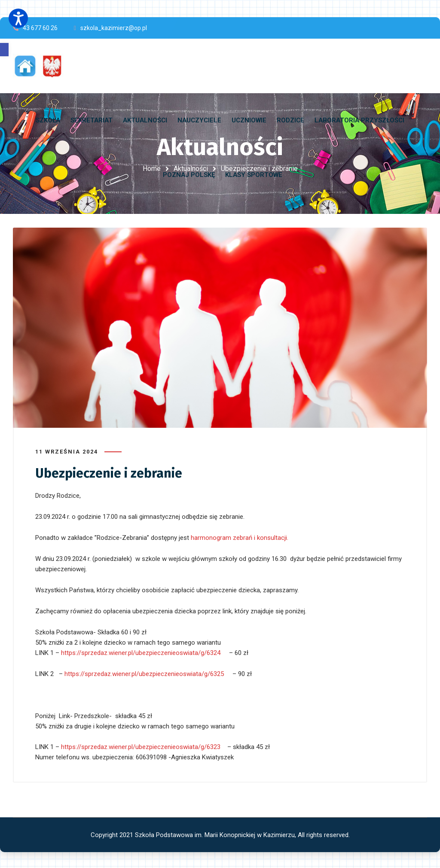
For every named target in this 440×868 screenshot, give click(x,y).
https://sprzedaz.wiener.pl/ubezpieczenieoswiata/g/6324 (141, 652)
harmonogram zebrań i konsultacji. (240, 537)
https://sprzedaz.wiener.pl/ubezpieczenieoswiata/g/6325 (144, 673)
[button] (4, 50)
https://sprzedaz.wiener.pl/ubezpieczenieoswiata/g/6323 (141, 746)
